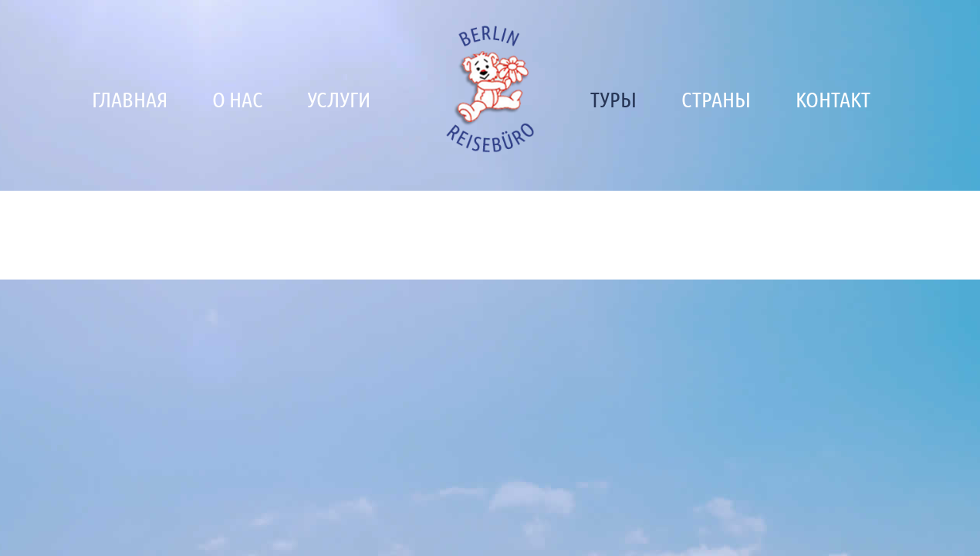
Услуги (339, 99)
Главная (130, 99)
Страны (716, 99)
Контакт (833, 99)
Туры (613, 99)
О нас (237, 99)
